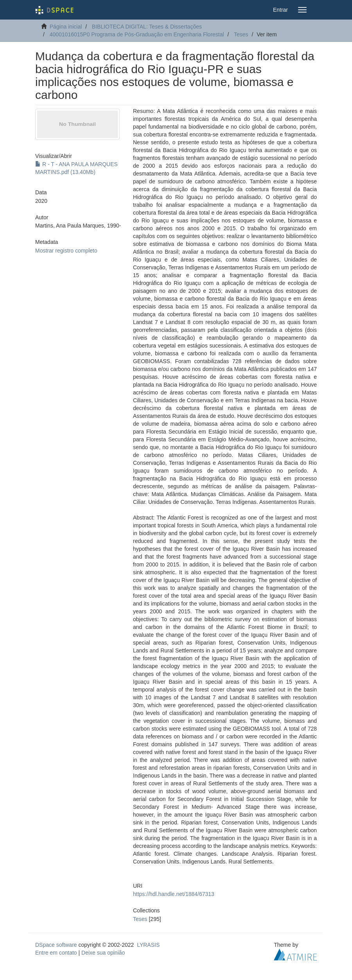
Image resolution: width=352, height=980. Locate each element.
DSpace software (56, 945)
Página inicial (66, 27)
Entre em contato (56, 953)
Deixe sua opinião (103, 953)
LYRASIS (148, 945)
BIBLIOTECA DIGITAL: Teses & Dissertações (147, 27)
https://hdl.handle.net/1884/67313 (174, 894)
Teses (241, 34)
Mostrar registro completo (66, 251)
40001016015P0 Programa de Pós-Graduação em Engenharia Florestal (137, 34)
